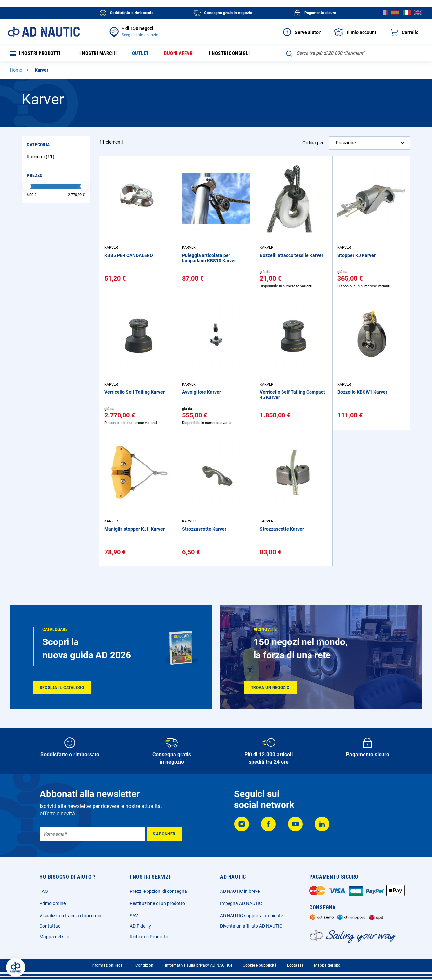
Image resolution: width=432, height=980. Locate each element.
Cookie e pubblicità (260, 965)
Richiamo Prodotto (149, 937)
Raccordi (41, 159)
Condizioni (145, 965)
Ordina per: (313, 144)
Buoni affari (187, 54)
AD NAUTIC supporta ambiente (251, 916)
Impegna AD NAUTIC (241, 903)
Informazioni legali (108, 965)
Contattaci (50, 926)
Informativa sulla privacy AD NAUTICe (199, 965)
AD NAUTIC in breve (240, 891)
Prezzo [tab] (35, 177)
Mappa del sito (54, 937)
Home (16, 72)
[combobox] (353, 53)
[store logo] (44, 32)
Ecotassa (295, 965)
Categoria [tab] (38, 147)
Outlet (147, 54)
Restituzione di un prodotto (157, 903)
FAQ (44, 891)
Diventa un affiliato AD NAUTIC (251, 926)
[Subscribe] (164, 834)
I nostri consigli (241, 54)
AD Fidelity (140, 926)
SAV (134, 916)
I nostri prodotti (38, 54)
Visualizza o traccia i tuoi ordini (71, 916)
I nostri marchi (103, 54)
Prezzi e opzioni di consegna (158, 891)
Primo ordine (53, 903)
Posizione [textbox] (346, 145)
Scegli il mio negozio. (141, 35)
